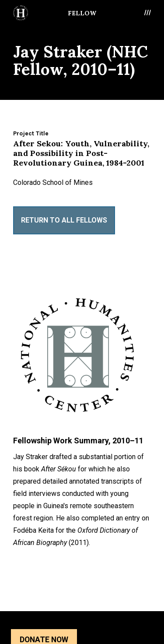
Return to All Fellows (64, 220)
